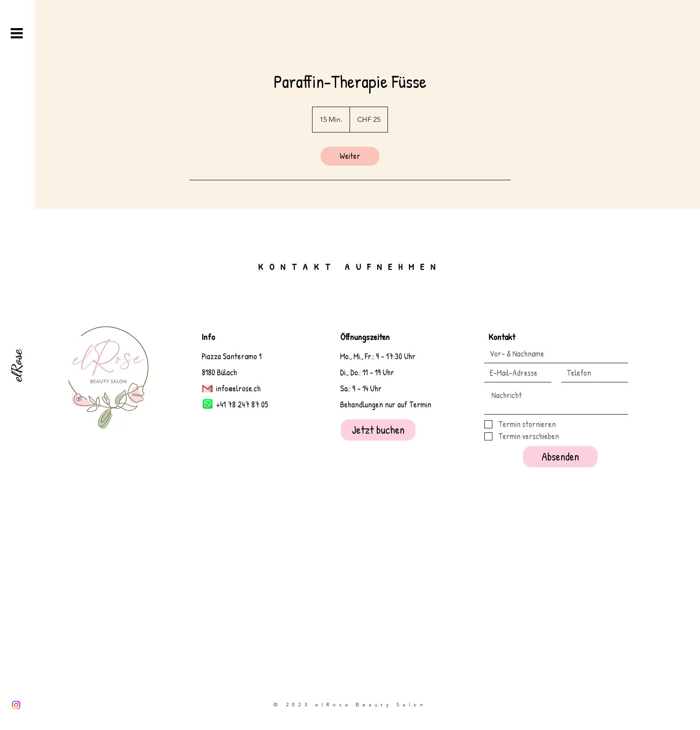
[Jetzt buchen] (378, 430)
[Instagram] (16, 705)
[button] (17, 33)
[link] (350, 156)
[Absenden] (560, 457)
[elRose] (17, 365)
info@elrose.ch (238, 388)
